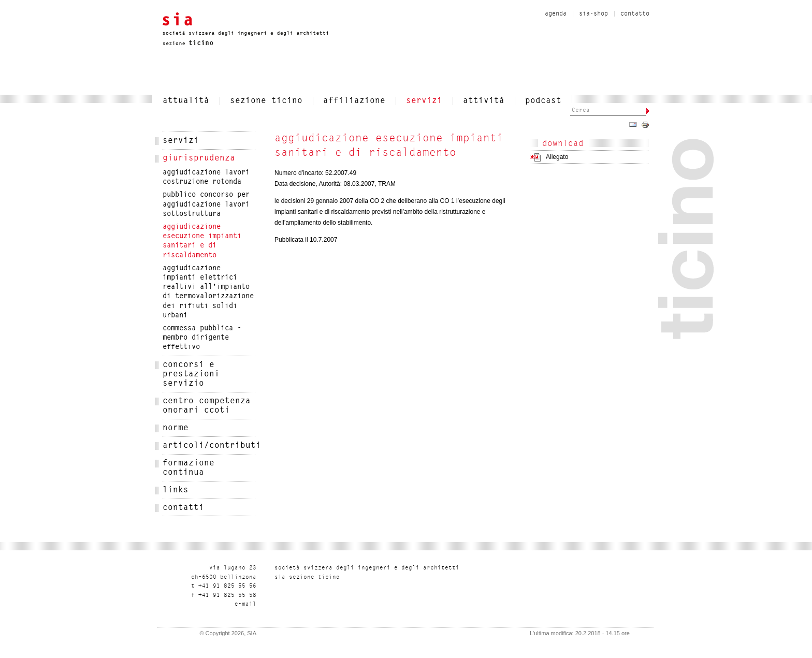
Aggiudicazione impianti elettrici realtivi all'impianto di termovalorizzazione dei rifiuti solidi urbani (208, 292)
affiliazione (354, 101)
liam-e (245, 604)
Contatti (183, 508)
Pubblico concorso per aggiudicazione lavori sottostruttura (206, 204)
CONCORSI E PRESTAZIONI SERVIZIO (191, 374)
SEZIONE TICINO (266, 101)
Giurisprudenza (199, 158)
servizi (424, 101)
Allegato (557, 157)
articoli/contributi (209, 446)
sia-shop (593, 14)
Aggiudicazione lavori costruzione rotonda (206, 178)
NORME (176, 428)
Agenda (556, 14)
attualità (186, 101)
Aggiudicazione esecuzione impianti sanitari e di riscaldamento (202, 242)
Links (176, 490)
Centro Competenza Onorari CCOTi (207, 406)
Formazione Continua (189, 468)
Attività (484, 101)
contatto (635, 14)
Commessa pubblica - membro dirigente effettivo (202, 338)
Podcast (543, 101)
